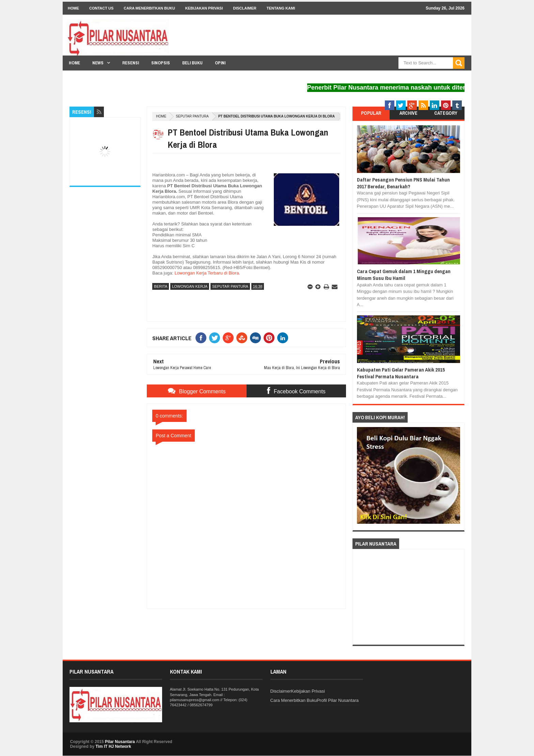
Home (73, 8)
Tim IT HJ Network (113, 746)
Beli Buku (192, 63)
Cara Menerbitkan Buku (149, 8)
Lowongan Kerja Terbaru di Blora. (207, 273)
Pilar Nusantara (120, 742)
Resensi (131, 63)
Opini (220, 63)
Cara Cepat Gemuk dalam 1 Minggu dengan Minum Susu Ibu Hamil (404, 275)
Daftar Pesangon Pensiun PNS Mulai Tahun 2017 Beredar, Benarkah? (403, 183)
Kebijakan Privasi (204, 8)
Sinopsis (161, 63)
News (98, 63)
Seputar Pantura (192, 116)
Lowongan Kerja (190, 286)
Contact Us (101, 8)
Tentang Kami (281, 8)
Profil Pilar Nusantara (338, 700)
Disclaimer (245, 8)
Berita (161, 286)
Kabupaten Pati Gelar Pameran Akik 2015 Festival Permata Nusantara (401, 373)
